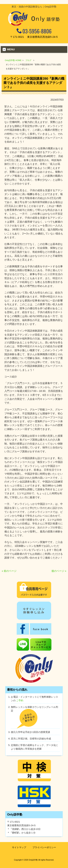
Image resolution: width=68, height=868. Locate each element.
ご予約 (20, 700)
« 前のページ (9, 571)
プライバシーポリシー (44, 847)
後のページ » (59, 571)
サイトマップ (19, 847)
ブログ (28, 60)
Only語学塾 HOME (13, 60)
